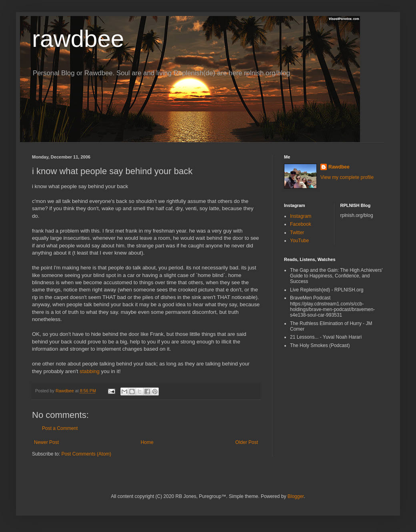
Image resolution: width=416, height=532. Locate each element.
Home (147, 442)
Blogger (296, 496)
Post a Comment (60, 428)
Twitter (297, 233)
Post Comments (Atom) (86, 454)
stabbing (90, 371)
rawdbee (78, 39)
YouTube (299, 241)
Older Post (247, 442)
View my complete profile (347, 177)
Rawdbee (339, 167)
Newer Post (46, 442)
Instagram (301, 216)
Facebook (301, 224)
